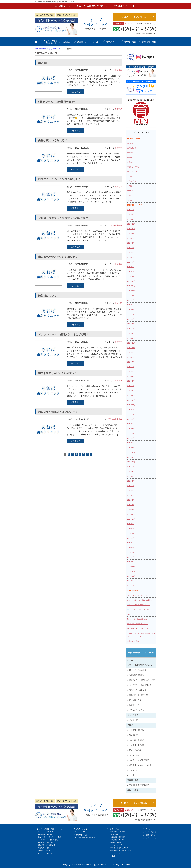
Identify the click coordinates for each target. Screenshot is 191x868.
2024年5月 (131, 314)
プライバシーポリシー (138, 710)
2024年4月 (131, 319)
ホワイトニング (132, 172)
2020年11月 (131, 514)
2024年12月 (131, 281)
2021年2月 (131, 500)
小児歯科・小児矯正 (137, 745)
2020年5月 (131, 543)
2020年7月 (131, 533)
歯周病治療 (133, 735)
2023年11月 (131, 343)
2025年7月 (131, 248)
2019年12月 (131, 567)
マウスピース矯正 (133, 167)
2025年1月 (131, 276)
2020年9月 (131, 524)
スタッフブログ (132, 195)
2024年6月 (131, 310)
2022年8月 (131, 414)
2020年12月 (131, 510)
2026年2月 (131, 215)
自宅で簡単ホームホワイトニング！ (139, 629)
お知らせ (130, 143)
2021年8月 (131, 472)
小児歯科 (130, 162)
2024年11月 (131, 286)
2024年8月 (131, 300)
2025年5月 (131, 257)
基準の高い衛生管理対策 (138, 695)
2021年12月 (131, 452)
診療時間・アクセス (137, 705)
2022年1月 (131, 448)
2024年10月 (131, 291)
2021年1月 (131, 505)
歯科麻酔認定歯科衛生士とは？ (138, 624)
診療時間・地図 (148, 43)
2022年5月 (131, 429)
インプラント (134, 770)
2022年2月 (131, 443)
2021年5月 (131, 486)
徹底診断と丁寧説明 (137, 675)
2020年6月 (131, 538)
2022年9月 (131, 410)
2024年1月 (131, 334)
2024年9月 (131, 295)
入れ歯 (129, 176)
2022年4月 (131, 433)
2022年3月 (131, 438)
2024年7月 (131, 305)
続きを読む (76, 92)
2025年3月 (131, 267)
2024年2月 (131, 329)
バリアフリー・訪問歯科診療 (140, 685)
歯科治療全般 (132, 148)
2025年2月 (131, 272)
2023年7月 (131, 362)
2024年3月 (131, 324)
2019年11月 (131, 571)
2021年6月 (131, 481)
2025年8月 (131, 243)
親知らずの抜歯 (135, 750)
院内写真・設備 (135, 700)
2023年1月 (131, 391)
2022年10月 (131, 405)
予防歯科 (118, 70)
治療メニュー (113, 43)
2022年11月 (131, 400)
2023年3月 (131, 381)
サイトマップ (151, 838)
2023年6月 (131, 367)
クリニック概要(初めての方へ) (50, 43)
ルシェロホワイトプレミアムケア (138, 595)
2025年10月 (131, 234)
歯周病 (119, 419)
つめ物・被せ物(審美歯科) (139, 760)
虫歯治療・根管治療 (137, 740)
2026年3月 (131, 210)
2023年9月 (131, 353)
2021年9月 (131, 467)
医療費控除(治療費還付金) (139, 785)
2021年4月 (131, 491)
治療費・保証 (130, 43)
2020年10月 (131, 519)
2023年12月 (131, 338)
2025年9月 (131, 238)
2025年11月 (131, 229)
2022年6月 (131, 424)
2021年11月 (131, 457)
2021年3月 (131, 495)
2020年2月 (131, 557)
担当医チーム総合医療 (73, 43)
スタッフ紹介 (95, 43)
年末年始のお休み (133, 641)
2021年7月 (131, 476)
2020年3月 (131, 552)
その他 (129, 186)
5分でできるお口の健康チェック (138, 619)
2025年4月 (131, 262)
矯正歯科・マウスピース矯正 (140, 765)
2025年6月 (131, 253)
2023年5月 (131, 372)
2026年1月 (131, 219)
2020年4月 (131, 548)
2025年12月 (131, 224)
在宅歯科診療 (132, 181)
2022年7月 (131, 419)
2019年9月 (131, 581)
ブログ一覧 (133, 720)
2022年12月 (131, 395)
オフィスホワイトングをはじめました (140, 600)
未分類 (119, 225)
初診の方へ (150, 835)
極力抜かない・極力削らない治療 (142, 680)
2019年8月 (131, 586)
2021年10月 (131, 462)
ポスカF (130, 614)
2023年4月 (131, 376)
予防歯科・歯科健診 (137, 730)
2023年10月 (131, 348)
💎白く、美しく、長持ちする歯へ (138, 610)
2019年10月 (131, 576)
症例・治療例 (133, 790)
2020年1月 (131, 562)
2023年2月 (131, 386)
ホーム (38, 43)
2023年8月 (131, 357)
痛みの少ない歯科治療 (138, 690)
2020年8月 (131, 529)
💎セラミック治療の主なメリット (138, 605)
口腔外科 (130, 191)
